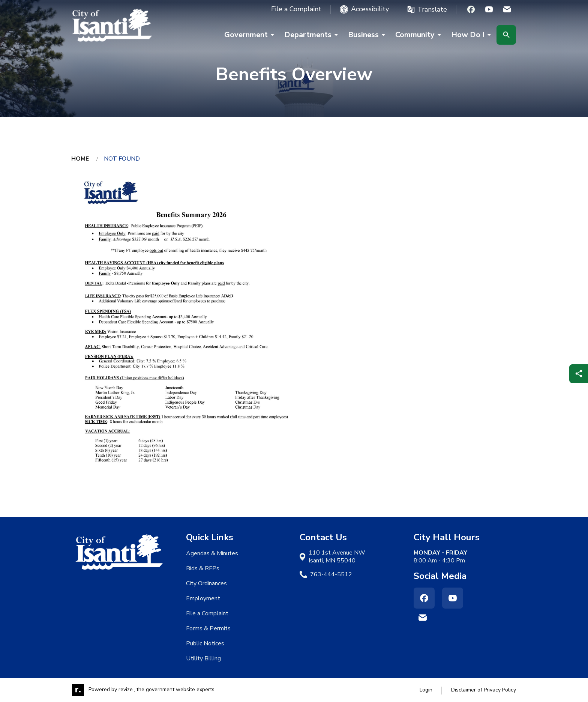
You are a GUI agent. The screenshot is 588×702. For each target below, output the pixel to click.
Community (415, 35)
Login (426, 690)
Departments (308, 35)
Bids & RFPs (203, 568)
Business (363, 35)
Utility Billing (203, 658)
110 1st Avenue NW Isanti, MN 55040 (337, 557)
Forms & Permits (208, 628)
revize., (127, 690)
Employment (203, 598)
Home (80, 159)
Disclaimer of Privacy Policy (484, 690)
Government (246, 35)
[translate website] (427, 9)
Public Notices (205, 643)
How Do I (468, 35)
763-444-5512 (331, 575)
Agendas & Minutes (212, 553)
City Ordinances (206, 583)
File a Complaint (296, 9)
